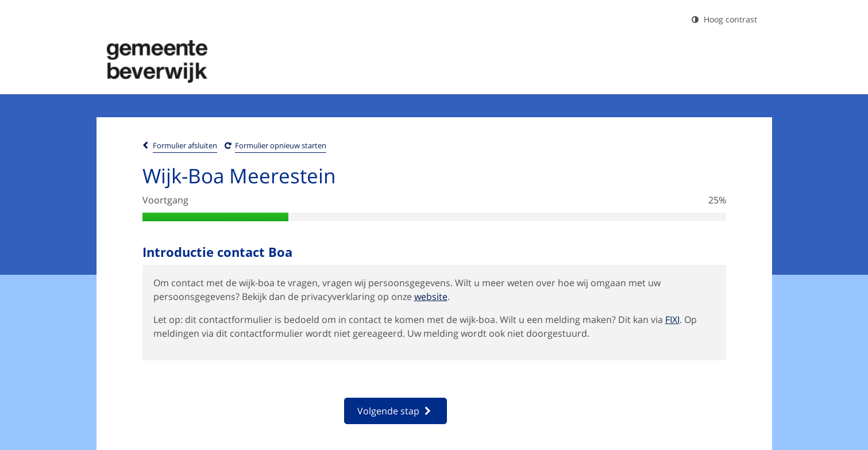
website (431, 297)
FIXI (672, 320)
